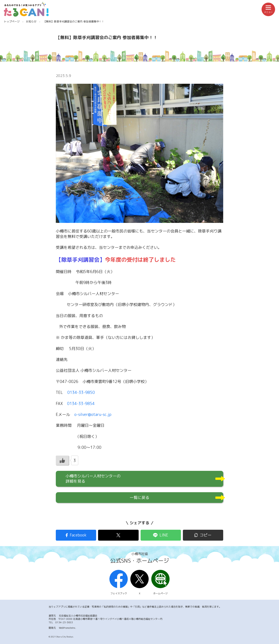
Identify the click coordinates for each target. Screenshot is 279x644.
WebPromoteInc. (67, 628)
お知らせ (31, 21)
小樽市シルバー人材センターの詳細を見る (93, 479)
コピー (206, 535)
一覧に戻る (139, 498)
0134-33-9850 (81, 392)
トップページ (12, 21)
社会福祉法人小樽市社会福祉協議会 (78, 616)
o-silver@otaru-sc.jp (93, 414)
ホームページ (160, 583)
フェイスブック (119, 583)
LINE (164, 535)
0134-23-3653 (64, 622)
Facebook (78, 535)
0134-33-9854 (81, 404)
